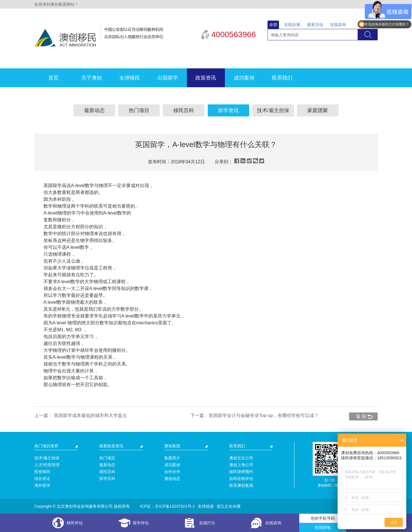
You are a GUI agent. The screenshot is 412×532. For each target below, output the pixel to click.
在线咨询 (338, 25)
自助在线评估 (241, 479)
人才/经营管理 (47, 465)
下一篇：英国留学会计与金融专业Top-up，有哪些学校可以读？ (254, 415)
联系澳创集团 (241, 485)
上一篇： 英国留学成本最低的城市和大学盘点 (81, 415)
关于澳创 (92, 78)
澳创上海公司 (241, 465)
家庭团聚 (318, 110)
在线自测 (292, 25)
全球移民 (130, 78)
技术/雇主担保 (273, 110)
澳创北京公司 (241, 458)
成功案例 (244, 78)
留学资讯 (228, 110)
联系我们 (282, 78)
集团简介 (172, 458)
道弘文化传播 (229, 506)
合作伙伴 (172, 472)
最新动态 (94, 110)
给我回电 (323, 527)
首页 (54, 78)
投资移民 (42, 472)
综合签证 (42, 479)
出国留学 (168, 78)
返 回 (361, 416)
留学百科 (107, 479)
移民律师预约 (241, 472)
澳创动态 (172, 479)
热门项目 (139, 110)
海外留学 (42, 485)
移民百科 (184, 110)
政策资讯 (206, 78)
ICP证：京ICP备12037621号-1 (168, 506)
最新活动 (315, 25)
